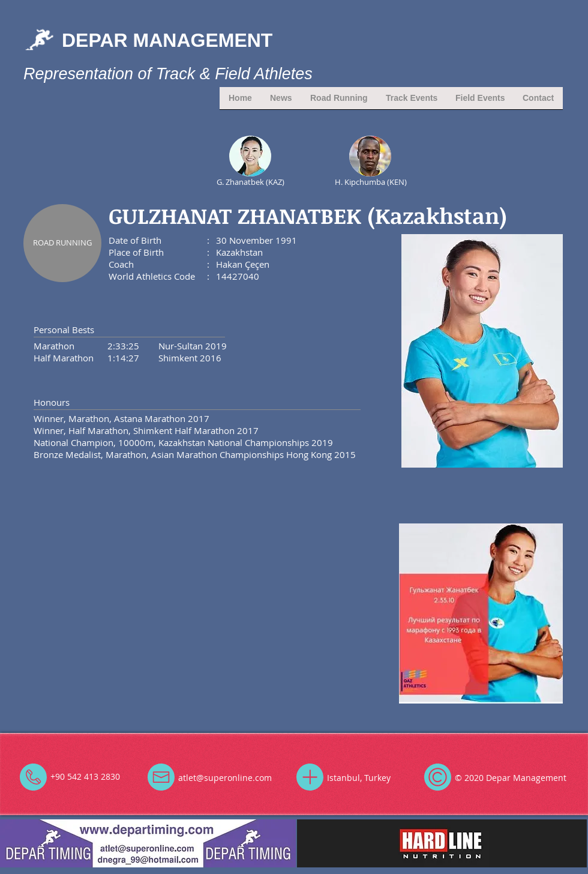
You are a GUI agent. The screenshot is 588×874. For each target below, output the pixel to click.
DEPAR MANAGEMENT (167, 40)
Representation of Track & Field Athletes (168, 74)
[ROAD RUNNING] (62, 243)
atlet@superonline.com (225, 778)
